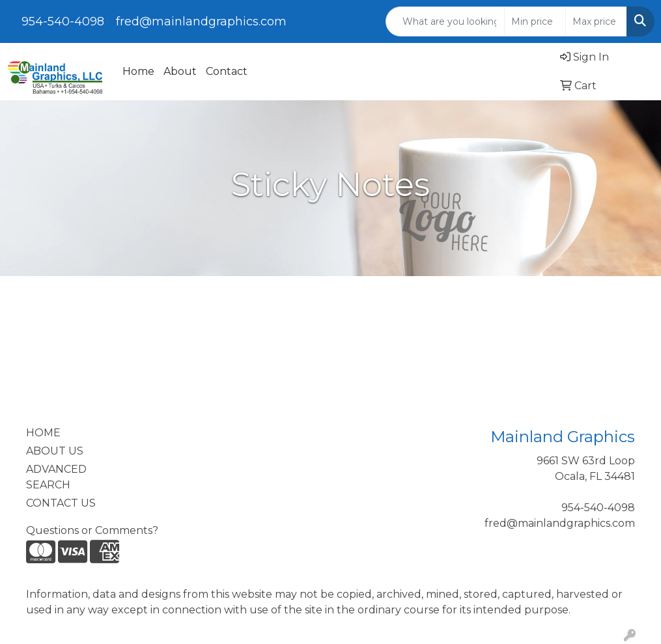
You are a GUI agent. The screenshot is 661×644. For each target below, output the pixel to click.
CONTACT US (61, 503)
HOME (43, 433)
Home (138, 71)
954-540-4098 (63, 21)
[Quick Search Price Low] (535, 21)
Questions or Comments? (92, 530)
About (180, 71)
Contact (227, 71)
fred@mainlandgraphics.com (201, 21)
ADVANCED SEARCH (56, 477)
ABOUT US (55, 451)
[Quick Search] (445, 21)
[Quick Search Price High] (596, 21)
